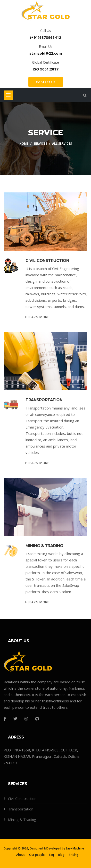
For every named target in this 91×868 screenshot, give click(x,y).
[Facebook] (5, 719)
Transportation (21, 809)
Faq (51, 855)
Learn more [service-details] (37, 317)
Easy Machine (75, 848)
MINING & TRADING (44, 546)
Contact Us (46, 82)
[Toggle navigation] (8, 95)
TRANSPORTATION (44, 400)
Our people (37, 855)
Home (24, 144)
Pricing (74, 855)
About (21, 855)
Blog (61, 855)
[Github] (37, 719)
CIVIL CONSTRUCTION (47, 261)
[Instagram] (26, 719)
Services (40, 144)
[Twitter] (15, 719)
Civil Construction (22, 798)
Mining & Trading (22, 819)
